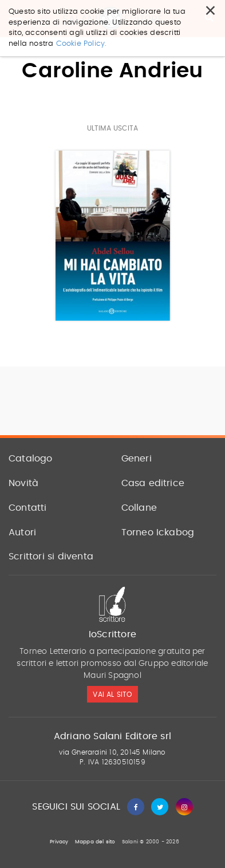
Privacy (59, 842)
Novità (23, 483)
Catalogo (31, 459)
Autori (22, 532)
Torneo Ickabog (158, 532)
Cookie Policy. (82, 44)
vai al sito (112, 695)
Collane (139, 508)
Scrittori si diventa (51, 557)
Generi (137, 459)
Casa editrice (153, 483)
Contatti (28, 508)
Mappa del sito (95, 842)
